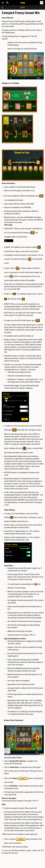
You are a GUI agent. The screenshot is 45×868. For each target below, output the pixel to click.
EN (42, 3)
